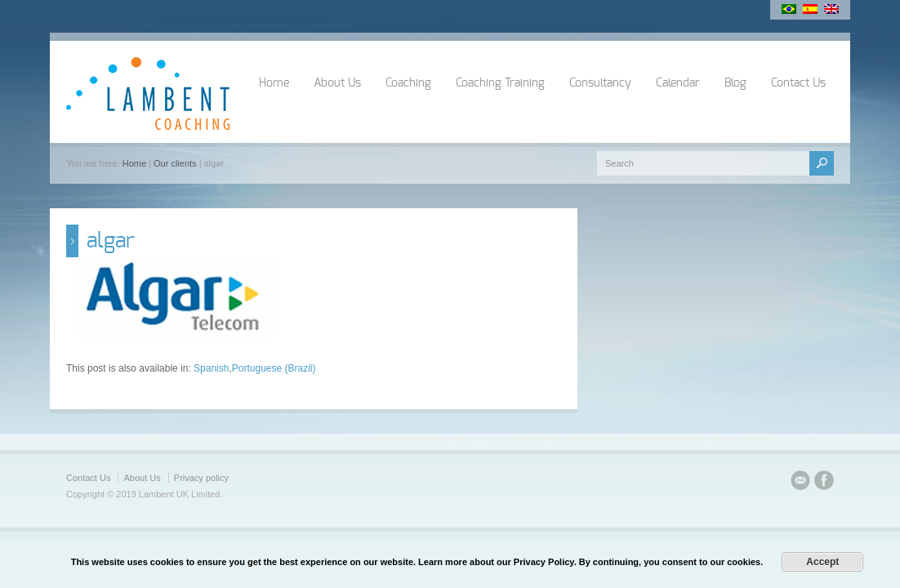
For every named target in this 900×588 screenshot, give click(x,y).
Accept (822, 562)
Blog (735, 83)
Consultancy (600, 83)
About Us (337, 83)
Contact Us (798, 83)
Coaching (408, 83)
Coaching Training (500, 83)
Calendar (678, 83)
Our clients (175, 163)
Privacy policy (201, 478)
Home (274, 83)
